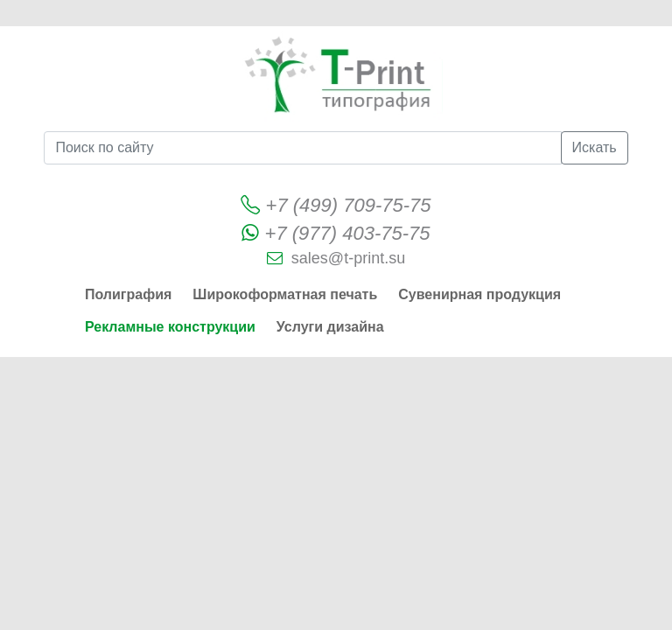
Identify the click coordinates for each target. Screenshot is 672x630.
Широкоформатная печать (285, 294)
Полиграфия (128, 294)
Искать (595, 147)
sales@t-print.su (348, 258)
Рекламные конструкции (170, 327)
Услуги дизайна (330, 327)
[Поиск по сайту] (302, 148)
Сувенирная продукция (479, 294)
